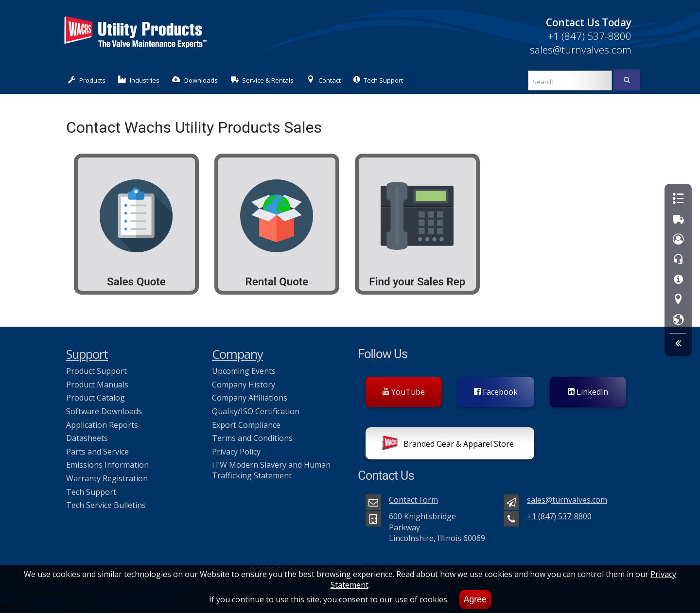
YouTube (404, 392)
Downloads (195, 80)
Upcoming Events (244, 371)
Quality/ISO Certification (256, 411)
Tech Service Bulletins (106, 505)
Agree (475, 599)
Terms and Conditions (252, 438)
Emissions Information (107, 465)
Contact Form (413, 500)
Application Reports (102, 425)
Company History (244, 385)
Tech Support (378, 80)
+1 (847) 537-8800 (589, 36)
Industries (139, 80)
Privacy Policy (236, 452)
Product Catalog (96, 398)
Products (87, 80)
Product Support (96, 371)
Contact (324, 80)
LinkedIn (588, 392)
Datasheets (87, 438)
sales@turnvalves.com (581, 50)
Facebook (496, 392)
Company (237, 354)
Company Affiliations (250, 398)
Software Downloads (104, 411)
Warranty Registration (107, 478)
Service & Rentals (262, 80)
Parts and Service (97, 452)
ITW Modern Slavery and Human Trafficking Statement (271, 470)
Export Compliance (246, 425)
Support (87, 354)
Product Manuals (97, 385)
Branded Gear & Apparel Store (448, 445)
